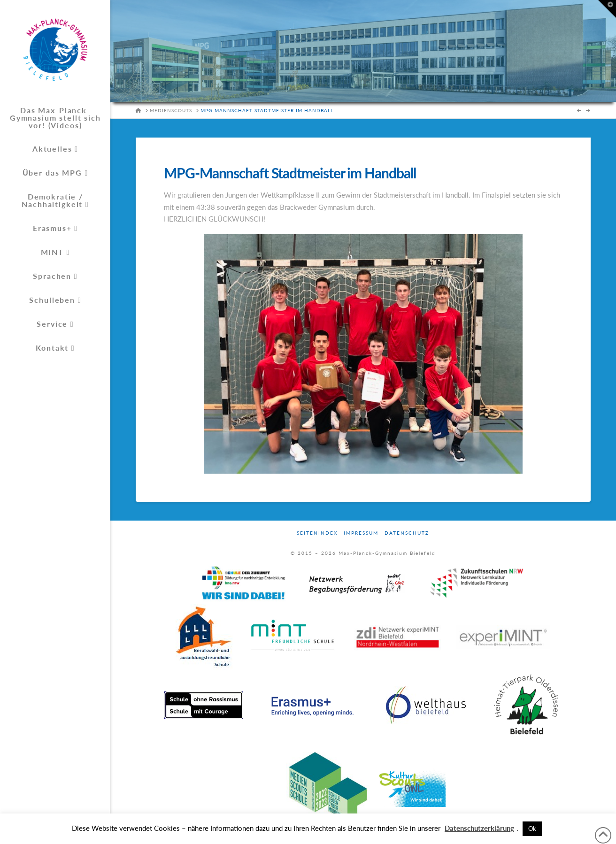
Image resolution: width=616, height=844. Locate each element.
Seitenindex (317, 533)
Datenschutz (407, 533)
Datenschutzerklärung (479, 828)
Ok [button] (532, 829)
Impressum (361, 533)
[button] (607, 9)
